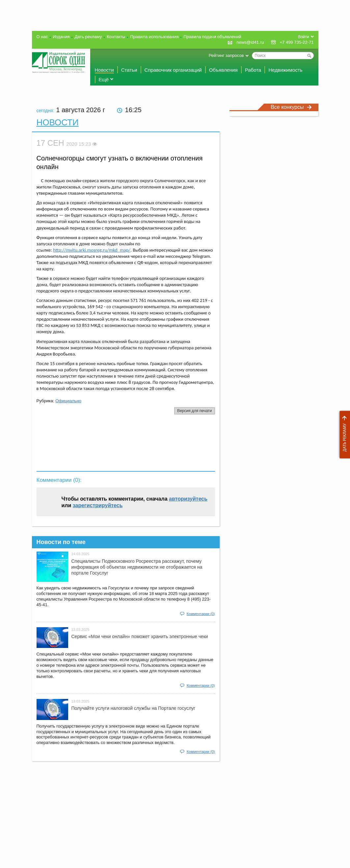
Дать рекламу (343, 435)
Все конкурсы (291, 107)
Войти (304, 37)
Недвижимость (285, 70)
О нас (42, 37)
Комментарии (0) (201, 614)
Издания (61, 37)
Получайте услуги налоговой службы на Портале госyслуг (134, 708)
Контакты (116, 37)
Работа (253, 70)
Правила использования (154, 37)
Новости (104, 70)
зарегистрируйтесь (98, 505)
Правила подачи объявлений (212, 37)
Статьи (129, 70)
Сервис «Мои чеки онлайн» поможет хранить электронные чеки (140, 636)
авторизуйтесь (188, 499)
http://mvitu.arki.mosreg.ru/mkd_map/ (92, 250)
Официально (68, 401)
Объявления (223, 70)
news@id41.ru (250, 42)
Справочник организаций (173, 70)
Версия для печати (194, 411)
